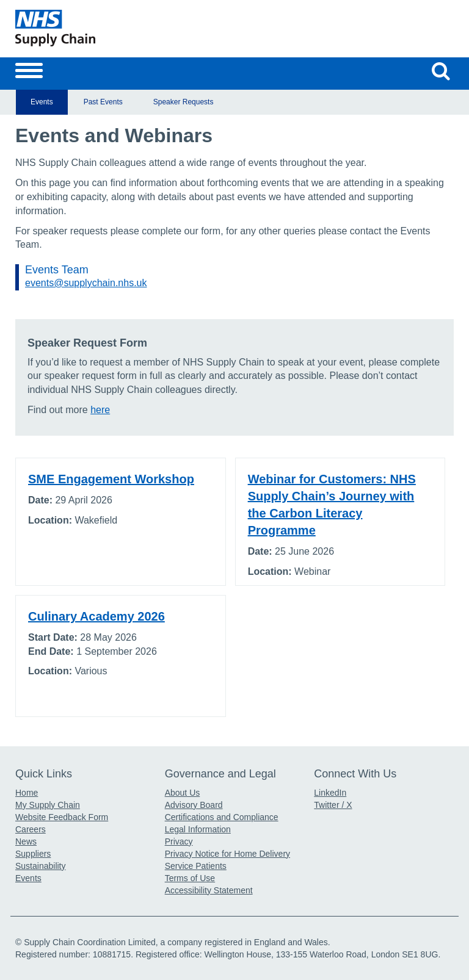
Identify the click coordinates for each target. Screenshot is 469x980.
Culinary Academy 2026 (96, 616)
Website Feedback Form (62, 817)
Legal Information (198, 829)
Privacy (179, 841)
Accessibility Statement (209, 890)
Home (27, 793)
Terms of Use (190, 878)
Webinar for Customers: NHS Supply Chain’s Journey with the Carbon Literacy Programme (332, 505)
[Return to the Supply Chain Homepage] (122, 28)
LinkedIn (330, 793)
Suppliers (33, 854)
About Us (183, 793)
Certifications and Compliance (222, 817)
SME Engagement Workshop (111, 479)
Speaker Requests (184, 102)
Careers (31, 829)
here (100, 410)
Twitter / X (333, 805)
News (26, 841)
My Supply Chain (48, 805)
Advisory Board (194, 805)
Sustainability (41, 866)
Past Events (103, 102)
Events (42, 102)
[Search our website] (441, 71)
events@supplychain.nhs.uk (86, 283)
